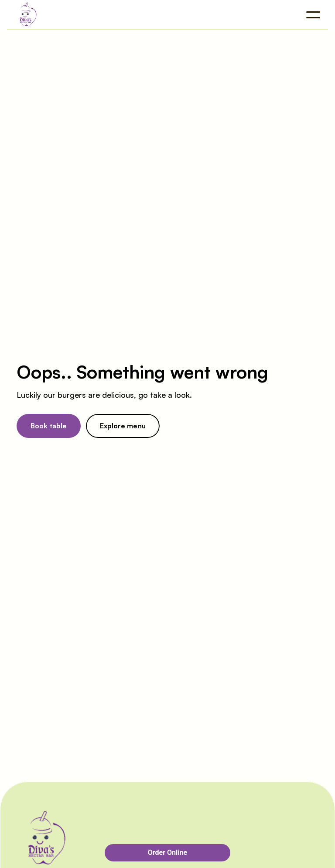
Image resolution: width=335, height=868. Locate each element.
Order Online (167, 852)
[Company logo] (63, 15)
